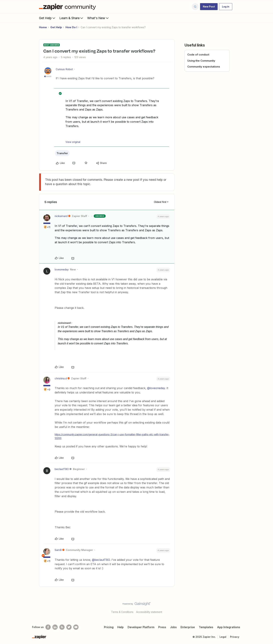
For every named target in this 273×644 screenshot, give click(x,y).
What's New (98, 18)
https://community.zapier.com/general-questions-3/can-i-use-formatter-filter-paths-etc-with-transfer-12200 (112, 436)
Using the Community (201, 61)
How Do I (71, 27)
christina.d (61, 378)
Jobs (173, 627)
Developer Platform (141, 627)
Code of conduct (198, 55)
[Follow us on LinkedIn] (55, 627)
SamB (58, 550)
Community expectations (204, 67)
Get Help (47, 18)
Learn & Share (72, 18)
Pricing (109, 627)
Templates (206, 627)
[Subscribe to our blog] (62, 627)
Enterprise (188, 627)
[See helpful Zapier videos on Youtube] (76, 627)
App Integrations (229, 627)
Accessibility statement (149, 612)
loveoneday (62, 269)
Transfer (62, 153)
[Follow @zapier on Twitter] (69, 627)
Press (162, 627)
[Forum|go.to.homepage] (68, 7)
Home (43, 27)
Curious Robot (64, 69)
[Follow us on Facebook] (48, 627)
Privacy (235, 637)
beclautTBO (62, 469)
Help (120, 627)
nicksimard (61, 216)
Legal (223, 637)
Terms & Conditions (122, 612)
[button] (209, 7)
